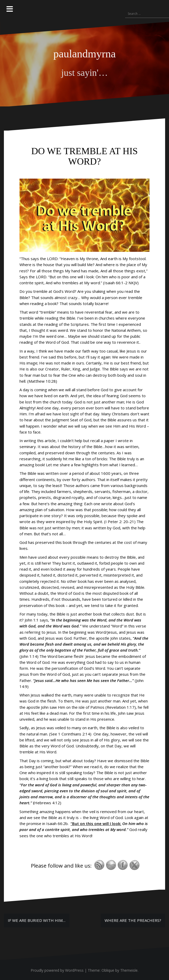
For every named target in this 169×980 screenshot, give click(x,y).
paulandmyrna (84, 54)
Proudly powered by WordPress (57, 970)
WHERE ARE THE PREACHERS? (133, 920)
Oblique (108, 970)
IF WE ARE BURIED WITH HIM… (37, 920)
